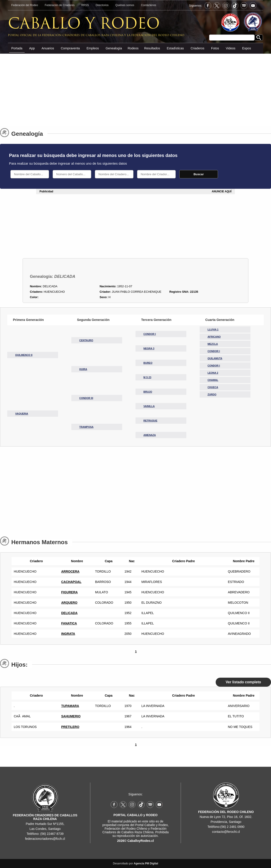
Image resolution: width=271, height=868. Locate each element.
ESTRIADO (236, 582)
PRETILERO (70, 727)
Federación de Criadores (60, 5)
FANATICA (69, 623)
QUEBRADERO (239, 571)
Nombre (76, 561)
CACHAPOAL (71, 582)
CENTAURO (86, 340)
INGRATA (68, 634)
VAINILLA (149, 406)
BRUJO (148, 392)
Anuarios (48, 48)
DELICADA (69, 613)
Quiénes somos (125, 5)
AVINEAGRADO (239, 634)
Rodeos (133, 48)
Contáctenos (148, 5)
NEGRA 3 (149, 348)
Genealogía (114, 48)
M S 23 (147, 377)
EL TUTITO (236, 716)
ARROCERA (70, 571)
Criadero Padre (182, 561)
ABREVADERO (239, 592)
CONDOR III (86, 398)
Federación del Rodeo (25, 5)
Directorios (102, 5)
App (32, 48)
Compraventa (70, 48)
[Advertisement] (135, 88)
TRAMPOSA (86, 427)
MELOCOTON (238, 603)
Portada (17, 48)
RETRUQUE (150, 421)
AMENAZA (150, 435)
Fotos (215, 48)
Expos (246, 48)
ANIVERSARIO (239, 706)
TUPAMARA (70, 706)
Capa (107, 561)
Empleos (93, 48)
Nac (131, 561)
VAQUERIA (22, 414)
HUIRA (83, 369)
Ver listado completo (243, 682)
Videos (231, 48)
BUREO (148, 363)
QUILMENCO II (24, 355)
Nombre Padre (243, 561)
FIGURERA (69, 592)
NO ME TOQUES (240, 727)
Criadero (35, 561)
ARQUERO (69, 603)
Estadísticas (175, 48)
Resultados (152, 48)
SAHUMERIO (71, 716)
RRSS (85, 5)
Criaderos (197, 48)
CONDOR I (150, 334)
